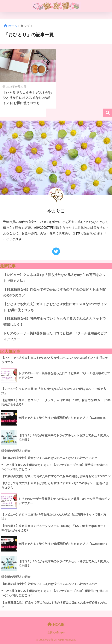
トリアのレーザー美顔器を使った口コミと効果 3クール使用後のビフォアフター (55, 336)
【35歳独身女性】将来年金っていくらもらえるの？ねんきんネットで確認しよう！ (54, 322)
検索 (108, 113)
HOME (56, 624)
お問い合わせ (56, 633)
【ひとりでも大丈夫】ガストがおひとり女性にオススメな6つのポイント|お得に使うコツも (55, 307)
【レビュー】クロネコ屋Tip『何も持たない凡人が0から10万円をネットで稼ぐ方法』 (54, 278)
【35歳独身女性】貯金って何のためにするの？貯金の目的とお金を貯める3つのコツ (54, 293)
